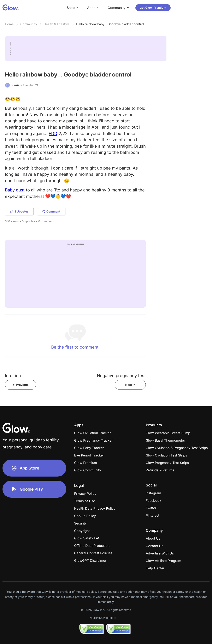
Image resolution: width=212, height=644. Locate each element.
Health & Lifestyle (57, 24)
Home (9, 24)
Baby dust (15, 190)
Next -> (130, 385)
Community (29, 24)
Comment (51, 211)
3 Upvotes (19, 211)
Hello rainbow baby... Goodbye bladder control (110, 24)
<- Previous (21, 385)
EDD (53, 133)
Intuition (13, 376)
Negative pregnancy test (121, 376)
